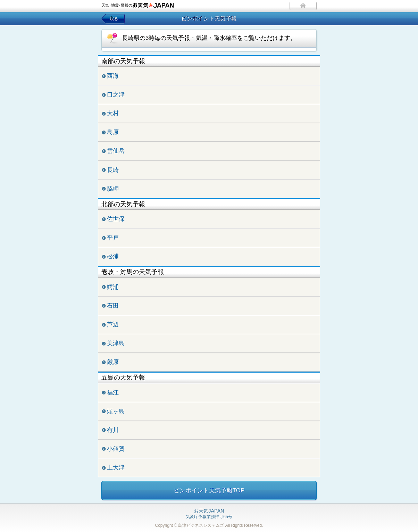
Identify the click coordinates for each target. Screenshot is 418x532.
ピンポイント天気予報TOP (209, 491)
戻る (114, 19)
